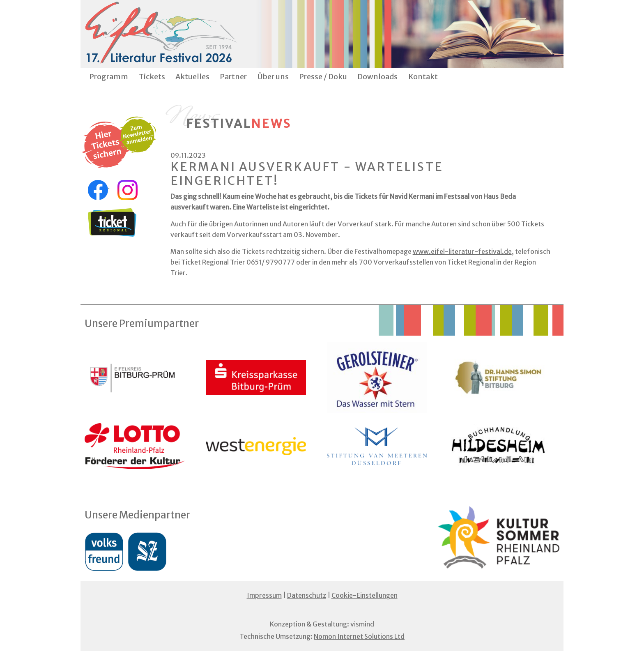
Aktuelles (192, 77)
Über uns (273, 77)
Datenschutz (307, 595)
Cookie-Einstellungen (365, 595)
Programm (109, 77)
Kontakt (423, 77)
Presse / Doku (323, 77)
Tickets (152, 77)
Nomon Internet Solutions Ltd (359, 636)
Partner (233, 77)
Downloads (377, 77)
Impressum (264, 595)
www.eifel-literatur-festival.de (462, 251)
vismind (362, 624)
